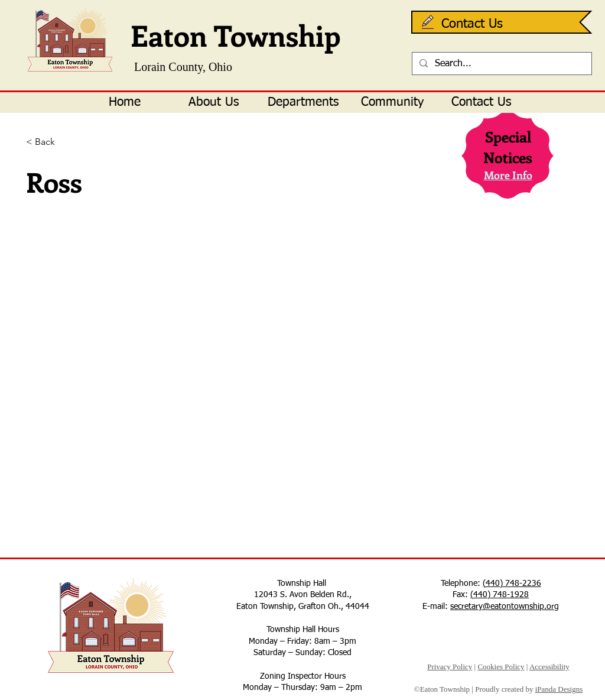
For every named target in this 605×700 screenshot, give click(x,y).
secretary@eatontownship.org (505, 607)
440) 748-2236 (513, 584)
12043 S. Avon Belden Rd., (303, 595)
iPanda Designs (559, 689)
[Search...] (501, 64)
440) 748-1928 (501, 595)
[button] (214, 103)
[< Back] (65, 142)
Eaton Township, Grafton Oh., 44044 (303, 607)
